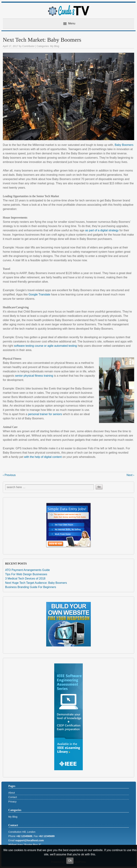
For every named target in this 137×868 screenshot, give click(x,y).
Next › (130, 475)
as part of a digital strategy (102, 230)
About (12, 793)
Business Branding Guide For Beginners (31, 587)
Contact (13, 797)
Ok (70, 861)
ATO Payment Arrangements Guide (27, 570)
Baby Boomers (124, 145)
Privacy (12, 802)
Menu (72, 23)
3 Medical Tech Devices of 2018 (25, 579)
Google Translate (39, 294)
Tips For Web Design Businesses (26, 574)
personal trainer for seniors (45, 414)
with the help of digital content (43, 457)
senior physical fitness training (34, 376)
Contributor (28, 46)
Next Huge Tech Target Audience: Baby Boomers (36, 583)
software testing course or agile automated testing (45, 346)
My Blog (55, 46)
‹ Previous (9, 475)
